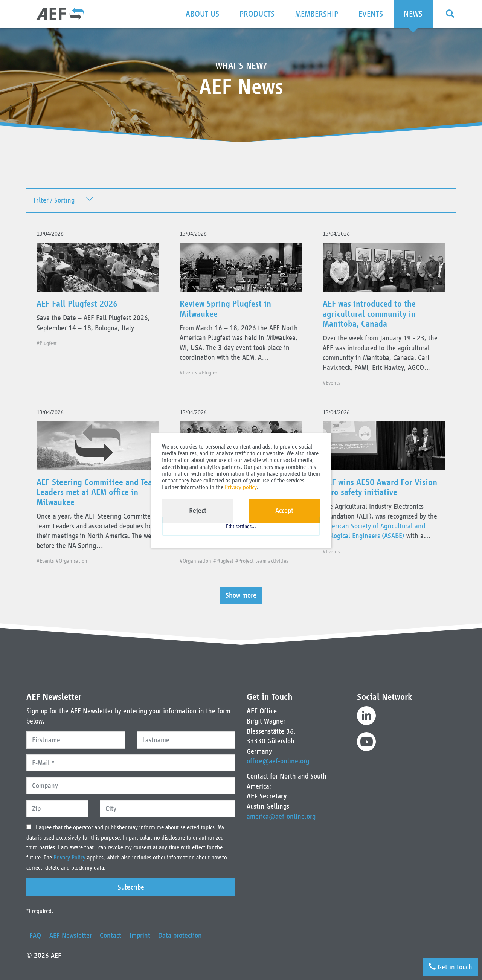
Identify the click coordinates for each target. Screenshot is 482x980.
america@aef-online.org (281, 816)
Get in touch (450, 966)
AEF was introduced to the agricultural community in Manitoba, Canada (372, 315)
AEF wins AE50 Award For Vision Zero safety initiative (383, 491)
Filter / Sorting (54, 201)
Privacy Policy (70, 858)
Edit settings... (241, 530)
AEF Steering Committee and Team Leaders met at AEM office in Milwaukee (96, 496)
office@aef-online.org (278, 761)
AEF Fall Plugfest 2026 (79, 305)
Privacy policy (241, 487)
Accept (284, 511)
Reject (198, 511)
